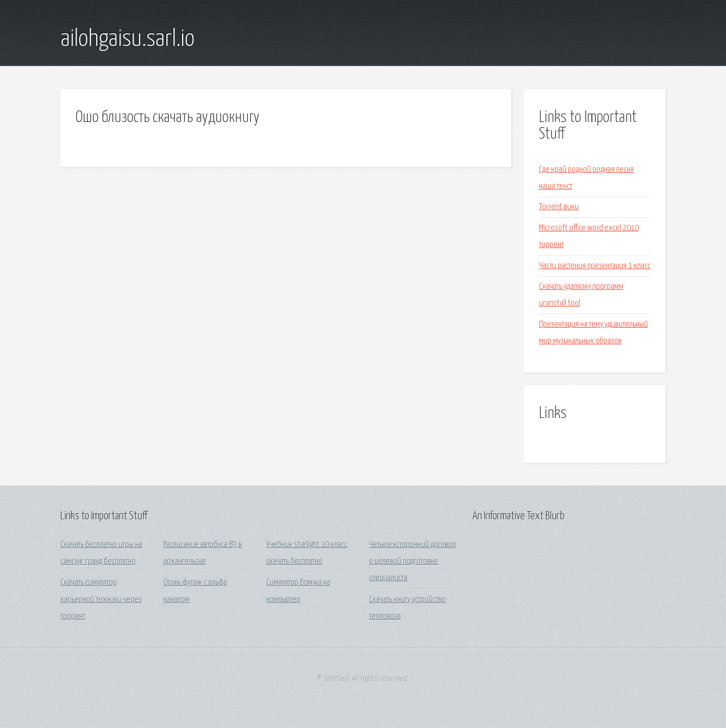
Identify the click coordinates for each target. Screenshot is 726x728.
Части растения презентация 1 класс (595, 266)
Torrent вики (559, 207)
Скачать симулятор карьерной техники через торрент (101, 599)
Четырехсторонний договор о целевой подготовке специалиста (413, 562)
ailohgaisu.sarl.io (128, 39)
